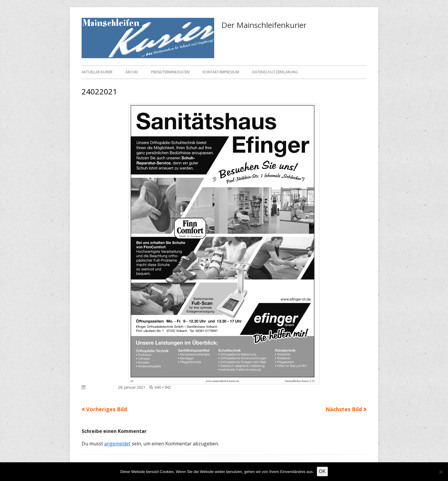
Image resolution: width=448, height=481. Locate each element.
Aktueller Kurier (97, 72)
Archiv (132, 72)
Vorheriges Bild (107, 409)
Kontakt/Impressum (221, 72)
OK (322, 471)
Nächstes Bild (344, 409)
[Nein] (441, 472)
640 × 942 (163, 387)
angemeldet (117, 444)
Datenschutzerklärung (275, 72)
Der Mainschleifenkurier (264, 25)
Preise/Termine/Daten (170, 72)
